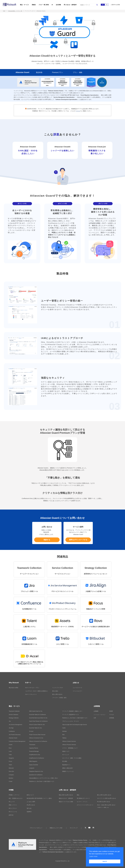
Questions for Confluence (36, 775)
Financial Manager (34, 751)
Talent (10, 765)
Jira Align (11, 728)
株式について (30, 795)
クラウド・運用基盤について (70, 748)
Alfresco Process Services (69, 745)
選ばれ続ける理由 (13, 688)
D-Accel (31, 731)
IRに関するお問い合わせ (104, 802)
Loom (10, 751)
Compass (11, 775)
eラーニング (66, 755)
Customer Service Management (17, 741)
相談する (47, 540)
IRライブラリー (13, 808)
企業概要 (96, 711)
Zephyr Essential (34, 765)
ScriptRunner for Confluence (37, 758)
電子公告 (29, 808)
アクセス (112, 715)
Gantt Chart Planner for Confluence (38, 721)
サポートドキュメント (31, 694)
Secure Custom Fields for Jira (37, 725)
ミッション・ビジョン (100, 715)
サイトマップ (74, 828)
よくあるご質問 (31, 802)
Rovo (10, 748)
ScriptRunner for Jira (35, 755)
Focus (10, 761)
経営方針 (11, 815)
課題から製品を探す (68, 768)
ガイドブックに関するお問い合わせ (107, 798)
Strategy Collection (14, 718)
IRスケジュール (13, 812)
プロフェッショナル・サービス (71, 721)
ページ (78, 111)
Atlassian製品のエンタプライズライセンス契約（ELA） (44, 778)
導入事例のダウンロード (83, 798)
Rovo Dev (11, 771)
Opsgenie (11, 758)
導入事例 (65, 761)
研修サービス (66, 751)
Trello (10, 755)
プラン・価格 (78, 72)
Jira (10, 721)
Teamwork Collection (14, 711)
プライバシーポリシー (36, 828)
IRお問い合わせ (31, 805)
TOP (4, 11)
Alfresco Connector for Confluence (38, 741)
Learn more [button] (93, 856)
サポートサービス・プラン (32, 688)
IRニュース (12, 802)
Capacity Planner (34, 748)
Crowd (10, 781)
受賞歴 (111, 711)
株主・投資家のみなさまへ (16, 798)
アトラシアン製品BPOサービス (71, 715)
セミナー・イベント (82, 802)
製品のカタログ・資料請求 (66, 798)
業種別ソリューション (68, 771)
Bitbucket (11, 768)
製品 (78, 795)
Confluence (12, 731)
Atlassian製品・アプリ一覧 (15, 11)
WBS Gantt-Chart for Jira (36, 711)
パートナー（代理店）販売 (59, 698)
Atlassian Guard (22, 72)
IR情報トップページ (14, 795)
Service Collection (13, 715)
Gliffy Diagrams (33, 761)
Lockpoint (32, 768)
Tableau (64, 738)
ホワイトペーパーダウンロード (85, 805)
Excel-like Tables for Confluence (38, 715)
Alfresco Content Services (69, 741)
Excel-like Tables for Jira (35, 728)
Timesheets (32, 745)
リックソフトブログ (58, 688)
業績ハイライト (13, 805)
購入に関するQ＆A (57, 694)
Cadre (64, 728)
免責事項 (29, 812)
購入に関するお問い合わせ (104, 795)
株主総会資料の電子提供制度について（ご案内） (40, 798)
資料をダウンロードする (78, 540)
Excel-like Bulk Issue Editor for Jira (38, 718)
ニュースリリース (77, 688)
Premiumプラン (58, 72)
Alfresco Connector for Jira (36, 738)
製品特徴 (39, 72)
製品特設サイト (66, 765)
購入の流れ (55, 691)
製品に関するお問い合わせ (66, 795)
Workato (64, 731)
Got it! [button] (105, 861)
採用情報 (112, 718)
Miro (63, 735)
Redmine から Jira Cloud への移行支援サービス (42, 781)
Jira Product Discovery (15, 735)
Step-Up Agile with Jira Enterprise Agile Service (75, 725)
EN (107, 5)
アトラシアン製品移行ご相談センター (72, 711)
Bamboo (11, 778)
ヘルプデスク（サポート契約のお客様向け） (37, 691)
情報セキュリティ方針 (56, 828)
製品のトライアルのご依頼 (66, 802)
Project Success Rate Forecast (37, 735)
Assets (11, 745)
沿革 (95, 718)
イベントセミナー (77, 691)
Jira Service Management (15, 725)
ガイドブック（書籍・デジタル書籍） (72, 758)
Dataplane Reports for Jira (36, 771)
